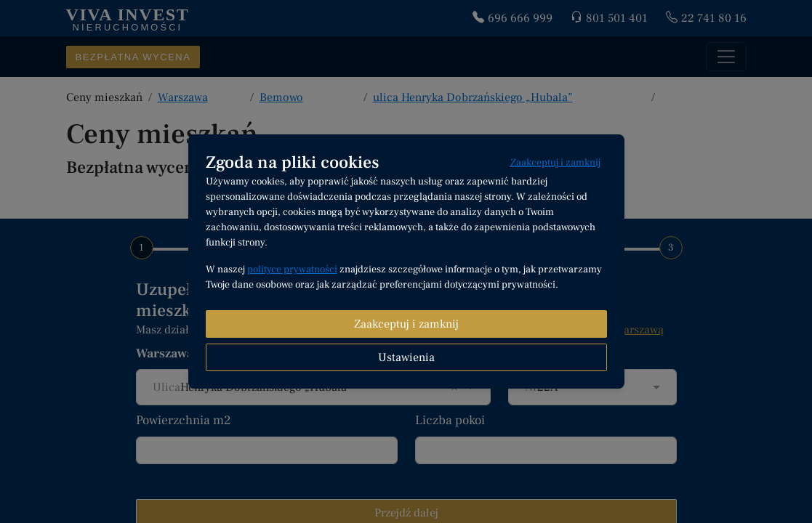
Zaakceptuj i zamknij (555, 163)
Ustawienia (406, 357)
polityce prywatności (292, 269)
